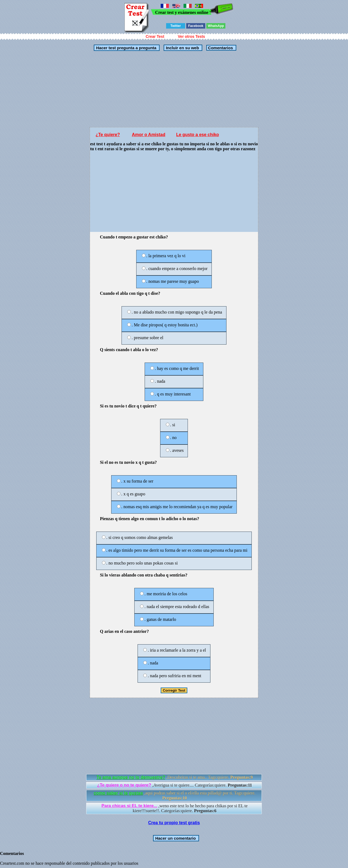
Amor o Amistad (149, 135)
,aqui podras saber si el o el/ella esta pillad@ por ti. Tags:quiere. (174, 795)
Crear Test (155, 36)
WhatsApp (216, 26)
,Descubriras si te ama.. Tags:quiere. (175, 777)
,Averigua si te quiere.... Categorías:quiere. (175, 785)
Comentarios (220, 48)
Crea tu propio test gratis (174, 823)
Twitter (176, 26)
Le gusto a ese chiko (198, 135)
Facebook (196, 26)
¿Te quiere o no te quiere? (124, 785)
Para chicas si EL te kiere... (129, 806)
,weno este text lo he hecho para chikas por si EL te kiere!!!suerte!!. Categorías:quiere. (174, 808)
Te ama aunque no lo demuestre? (131, 777)
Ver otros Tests (191, 36)
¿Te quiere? (108, 135)
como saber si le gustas (118, 793)
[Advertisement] (174, 89)
